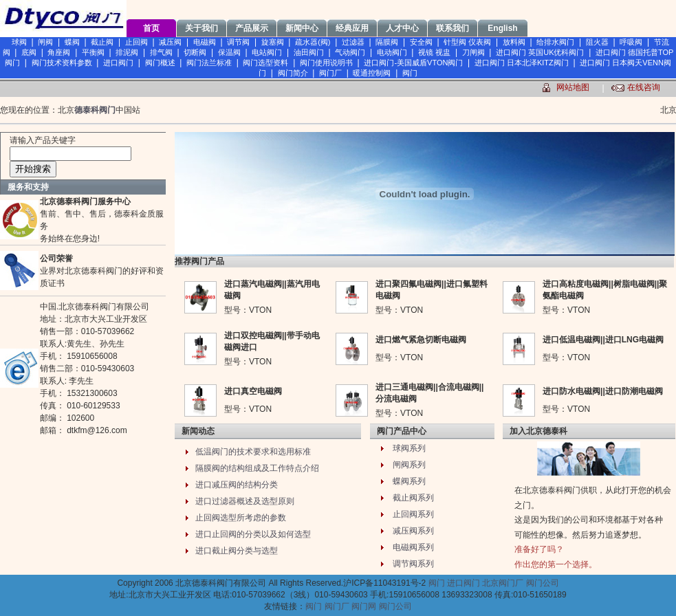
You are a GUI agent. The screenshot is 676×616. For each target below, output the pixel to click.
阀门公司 (543, 583)
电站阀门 (267, 52)
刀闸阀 (473, 52)
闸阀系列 (409, 465)
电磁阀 (205, 42)
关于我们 (201, 28)
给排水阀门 (555, 42)
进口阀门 (118, 63)
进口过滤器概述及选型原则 (245, 501)
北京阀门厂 (503, 583)
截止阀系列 (413, 498)
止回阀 (137, 42)
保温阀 (229, 52)
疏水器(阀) (313, 42)
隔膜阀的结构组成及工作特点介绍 (257, 468)
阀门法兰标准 (209, 63)
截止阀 (102, 42)
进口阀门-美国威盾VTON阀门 (413, 63)
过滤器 (353, 42)
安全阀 (421, 42)
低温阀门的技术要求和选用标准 (253, 452)
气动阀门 (350, 52)
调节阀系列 (413, 564)
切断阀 (195, 52)
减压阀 (170, 42)
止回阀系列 (413, 514)
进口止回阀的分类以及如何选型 (253, 534)
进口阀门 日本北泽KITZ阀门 (522, 63)
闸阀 (45, 42)
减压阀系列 (413, 531)
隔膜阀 (387, 42)
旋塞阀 (273, 42)
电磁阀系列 (413, 547)
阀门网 (364, 606)
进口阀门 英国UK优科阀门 (540, 52)
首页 (151, 28)
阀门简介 (293, 73)
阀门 (410, 73)
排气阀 (161, 52)
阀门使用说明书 (326, 63)
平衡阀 (93, 52)
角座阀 (59, 52)
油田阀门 (309, 52)
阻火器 (597, 42)
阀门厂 (330, 73)
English (502, 28)
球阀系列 (409, 448)
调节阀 (238, 42)
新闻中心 (302, 28)
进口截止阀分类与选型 (237, 551)
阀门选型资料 (265, 63)
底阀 (29, 52)
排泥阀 (127, 52)
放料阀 (514, 42)
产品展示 (252, 28)
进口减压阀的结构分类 (237, 485)
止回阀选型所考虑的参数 (241, 518)
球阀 (19, 42)
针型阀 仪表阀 (467, 42)
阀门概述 (160, 63)
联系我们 (453, 28)
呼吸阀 (631, 42)
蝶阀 (72, 42)
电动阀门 (392, 52)
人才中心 (402, 28)
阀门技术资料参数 (62, 63)
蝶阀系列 (409, 481)
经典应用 (352, 28)
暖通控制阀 (372, 73)
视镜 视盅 (434, 52)
